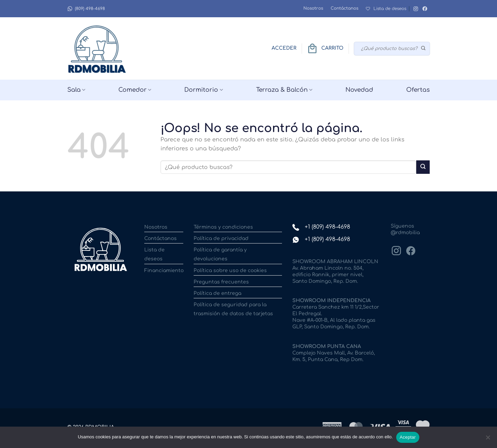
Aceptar (408, 437)
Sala (76, 90)
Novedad (359, 90)
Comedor (135, 90)
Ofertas (418, 90)
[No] (488, 439)
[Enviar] (424, 49)
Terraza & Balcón (284, 90)
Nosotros (313, 8)
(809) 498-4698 (86, 9)
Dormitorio (203, 90)
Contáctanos (344, 8)
